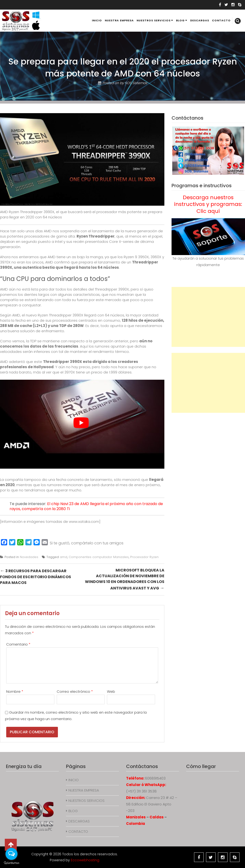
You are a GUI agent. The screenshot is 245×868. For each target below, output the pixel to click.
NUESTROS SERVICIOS (154, 20)
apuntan (118, 346)
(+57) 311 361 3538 (141, 791)
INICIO (97, 20)
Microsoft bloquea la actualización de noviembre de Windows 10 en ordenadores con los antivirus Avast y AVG (125, 579)
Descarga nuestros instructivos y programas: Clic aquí (208, 204)
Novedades (29, 557)
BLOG (180, 20)
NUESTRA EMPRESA (119, 20)
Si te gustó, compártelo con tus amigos (87, 543)
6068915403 (155, 778)
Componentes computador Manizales (99, 557)
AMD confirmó (58, 262)
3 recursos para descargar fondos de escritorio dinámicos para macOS (36, 577)
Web (111, 691)
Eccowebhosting (85, 860)
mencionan (73, 485)
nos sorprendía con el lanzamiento (83, 231)
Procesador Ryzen (144, 557)
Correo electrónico (75, 691)
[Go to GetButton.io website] (11, 863)
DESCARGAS (200, 20)
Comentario (18, 644)
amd (64, 557)
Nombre (15, 691)
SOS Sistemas (136, 83)
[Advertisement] (208, 317)
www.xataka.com (84, 521)
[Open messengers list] (11, 854)
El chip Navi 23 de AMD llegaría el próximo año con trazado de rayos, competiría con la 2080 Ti (86, 506)
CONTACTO (221, 20)
